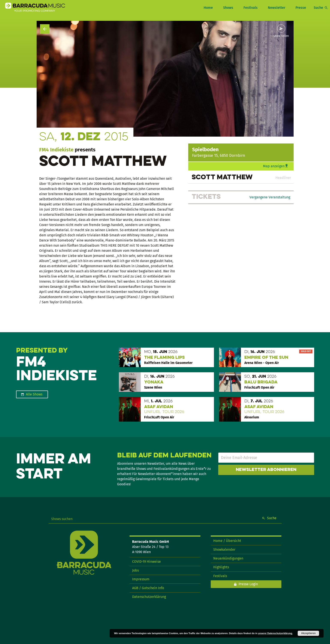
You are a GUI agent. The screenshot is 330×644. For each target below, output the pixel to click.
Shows (228, 8)
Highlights (221, 567)
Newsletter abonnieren (266, 470)
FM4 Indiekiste (56, 150)
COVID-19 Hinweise (146, 562)
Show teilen (281, 36)
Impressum (141, 579)
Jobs (135, 570)
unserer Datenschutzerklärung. (275, 633)
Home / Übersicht (227, 541)
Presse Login (248, 584)
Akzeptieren (308, 633)
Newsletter (277, 8)
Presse (301, 8)
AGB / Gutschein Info (148, 588)
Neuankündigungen (228, 558)
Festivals (251, 8)
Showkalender (224, 550)
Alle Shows (34, 394)
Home (208, 8)
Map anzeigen (274, 166)
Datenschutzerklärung (149, 597)
